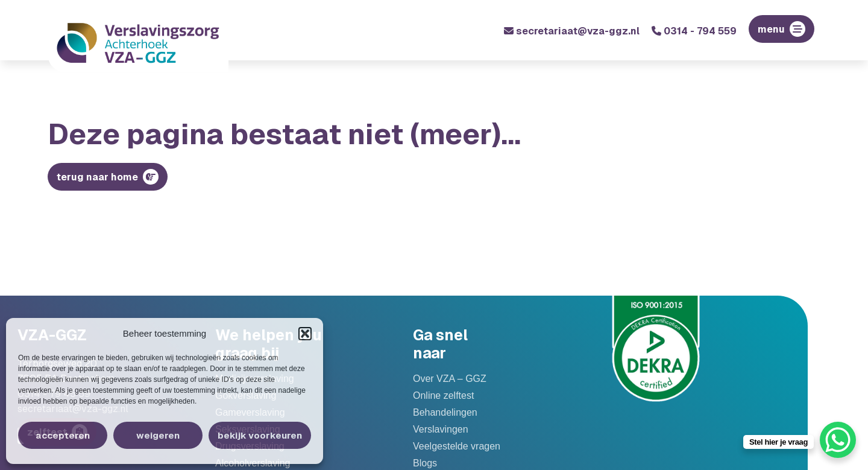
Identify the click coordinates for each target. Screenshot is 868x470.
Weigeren (158, 435)
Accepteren (63, 435)
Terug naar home (97, 177)
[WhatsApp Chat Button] (838, 440)
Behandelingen (445, 413)
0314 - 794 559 (694, 31)
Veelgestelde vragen (457, 446)
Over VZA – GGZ (450, 379)
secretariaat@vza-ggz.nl (572, 31)
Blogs (425, 463)
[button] (305, 334)
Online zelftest (443, 396)
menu (771, 29)
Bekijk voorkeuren (260, 435)
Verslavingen (441, 430)
